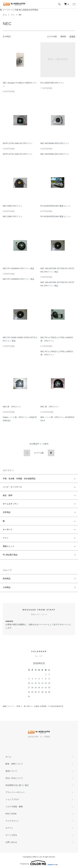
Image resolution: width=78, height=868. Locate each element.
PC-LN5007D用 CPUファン (52, 83)
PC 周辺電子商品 (10, 555)
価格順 (63, 36)
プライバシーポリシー (15, 792)
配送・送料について (14, 764)
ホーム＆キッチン (10, 504)
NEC (20, 15)
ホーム (5, 15)
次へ (51, 453)
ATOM (14, 814)
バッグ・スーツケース (12, 487)
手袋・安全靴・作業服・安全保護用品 (19, 479)
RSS (7, 814)
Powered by (39, 863)
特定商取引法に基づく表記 (17, 785)
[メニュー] (74, 4)
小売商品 (7, 587)
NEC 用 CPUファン (12, 407)
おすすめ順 (52, 36)
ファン (13, 15)
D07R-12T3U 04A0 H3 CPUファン (18, 143)
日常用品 (7, 512)
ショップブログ (12, 799)
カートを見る (11, 835)
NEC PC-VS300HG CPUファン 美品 (18, 268)
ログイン (9, 828)
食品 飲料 (8, 495)
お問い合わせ (11, 842)
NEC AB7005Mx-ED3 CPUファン (55, 143)
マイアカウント (12, 821)
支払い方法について (14, 778)
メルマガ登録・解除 (14, 807)
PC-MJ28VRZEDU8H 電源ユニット (56, 206)
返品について (11, 771)
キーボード (8, 529)
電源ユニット (9, 546)
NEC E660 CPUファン (13, 206)
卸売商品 (7, 579)
